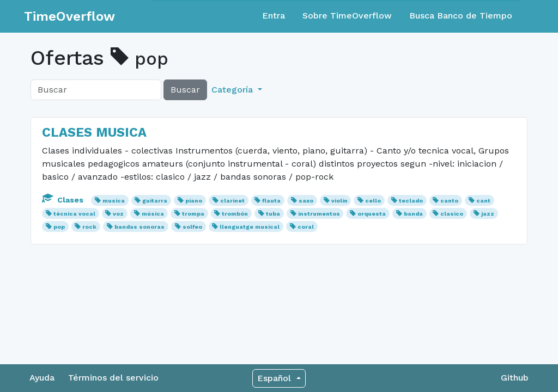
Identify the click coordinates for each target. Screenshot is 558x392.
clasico (452, 214)
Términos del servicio (113, 378)
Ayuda (42, 378)
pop (59, 227)
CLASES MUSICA (94, 132)
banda (413, 214)
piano (194, 201)
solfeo (192, 227)
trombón (235, 214)
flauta (271, 201)
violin (339, 201)
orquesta (372, 214)
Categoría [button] (233, 90)
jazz (488, 214)
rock (89, 227)
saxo (306, 201)
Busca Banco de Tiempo (461, 16)
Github (515, 378)
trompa (193, 214)
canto (449, 201)
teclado (411, 201)
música (153, 214)
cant (483, 201)
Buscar (185, 90)
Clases (64, 200)
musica (114, 201)
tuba (273, 214)
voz (118, 214)
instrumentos (319, 214)
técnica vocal (74, 214)
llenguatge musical (250, 227)
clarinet (232, 201)
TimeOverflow (69, 16)
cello (373, 201)
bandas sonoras (139, 227)
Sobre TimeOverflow (347, 16)
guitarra (155, 201)
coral (306, 227)
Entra (274, 16)
